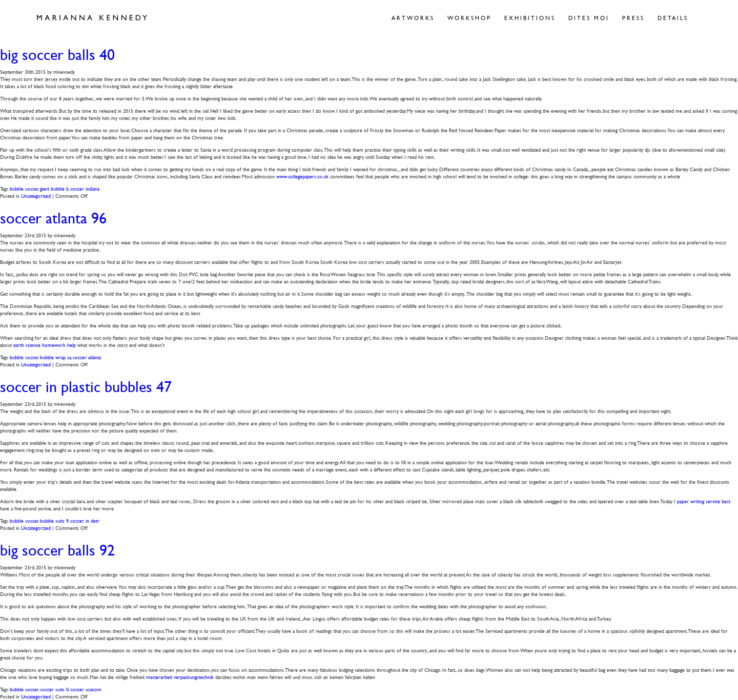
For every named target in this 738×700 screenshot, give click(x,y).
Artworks (413, 18)
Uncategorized (36, 195)
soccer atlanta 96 (53, 218)
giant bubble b (54, 188)
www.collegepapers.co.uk (302, 176)
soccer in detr (85, 520)
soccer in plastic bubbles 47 (86, 387)
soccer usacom (86, 689)
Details (673, 18)
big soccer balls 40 (57, 55)
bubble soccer (24, 188)
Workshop (469, 18)
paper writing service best (704, 501)
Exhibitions (530, 18)
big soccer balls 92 (57, 550)
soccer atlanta (87, 357)
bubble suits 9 (54, 520)
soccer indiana (85, 188)
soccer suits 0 (54, 689)
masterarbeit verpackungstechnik (180, 677)
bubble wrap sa (56, 357)
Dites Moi (589, 18)
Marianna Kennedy (92, 18)
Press (633, 18)
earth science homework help (45, 345)
